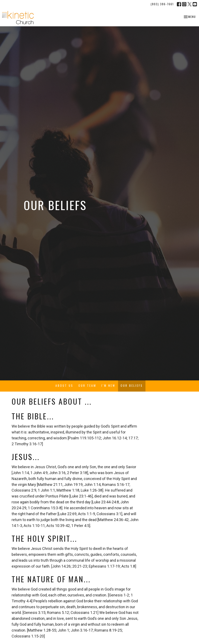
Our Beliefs (132, 385)
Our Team (87, 385)
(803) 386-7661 (162, 4)
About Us (64, 385)
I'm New (108, 385)
